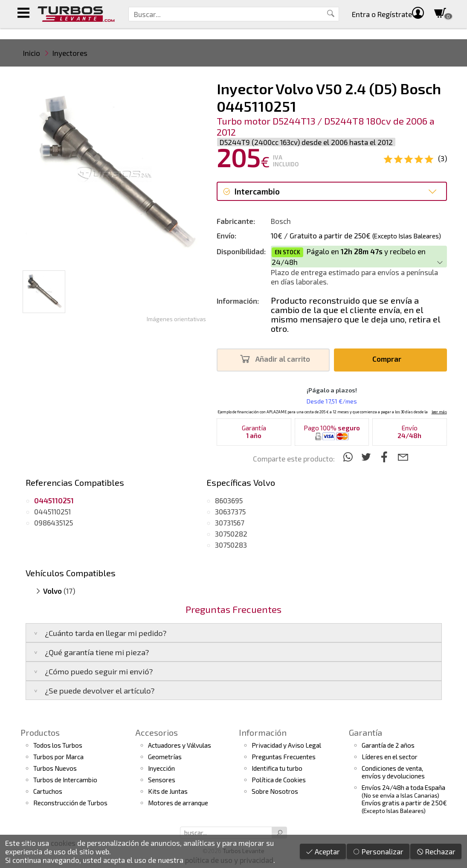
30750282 (231, 534)
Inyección (161, 768)
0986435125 (54, 523)
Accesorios (157, 732)
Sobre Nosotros (275, 791)
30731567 (230, 523)
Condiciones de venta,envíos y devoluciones (393, 772)
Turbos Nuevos (55, 768)
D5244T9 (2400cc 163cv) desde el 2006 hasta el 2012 (306, 142)
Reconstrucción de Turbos (70, 803)
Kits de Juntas (168, 791)
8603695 (229, 500)
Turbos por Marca (58, 757)
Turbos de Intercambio (65, 780)
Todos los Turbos (58, 745)
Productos (40, 732)
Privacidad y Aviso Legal (286, 745)
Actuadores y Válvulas (180, 745)
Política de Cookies (279, 780)
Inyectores (70, 53)
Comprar (389, 359)
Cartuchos (48, 791)
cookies (63, 843)
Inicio (32, 53)
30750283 (231, 545)
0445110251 (52, 511)
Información (263, 732)
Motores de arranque (178, 803)
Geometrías (165, 757)
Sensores (162, 780)
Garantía (365, 732)
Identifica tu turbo (277, 768)
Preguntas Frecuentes (284, 757)
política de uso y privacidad (229, 860)
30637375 (230, 511)
